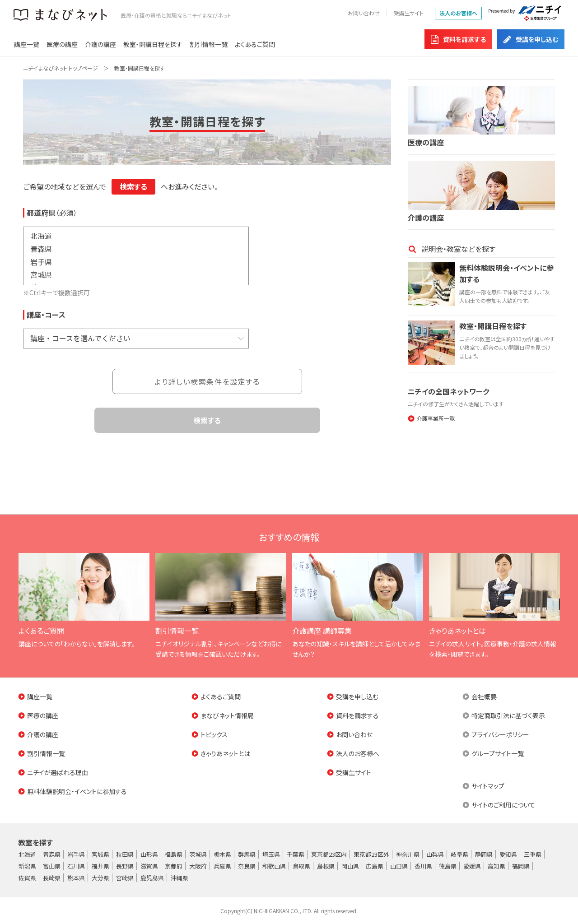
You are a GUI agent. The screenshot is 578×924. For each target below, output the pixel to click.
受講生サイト (408, 13)
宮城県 (136, 275)
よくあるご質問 (255, 44)
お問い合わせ (364, 13)
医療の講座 (62, 44)
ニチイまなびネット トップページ (61, 68)
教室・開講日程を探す (153, 44)
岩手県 (136, 262)
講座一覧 (27, 44)
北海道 (136, 236)
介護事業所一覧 (436, 418)
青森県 (136, 248)
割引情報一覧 (209, 44)
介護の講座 (100, 44)
